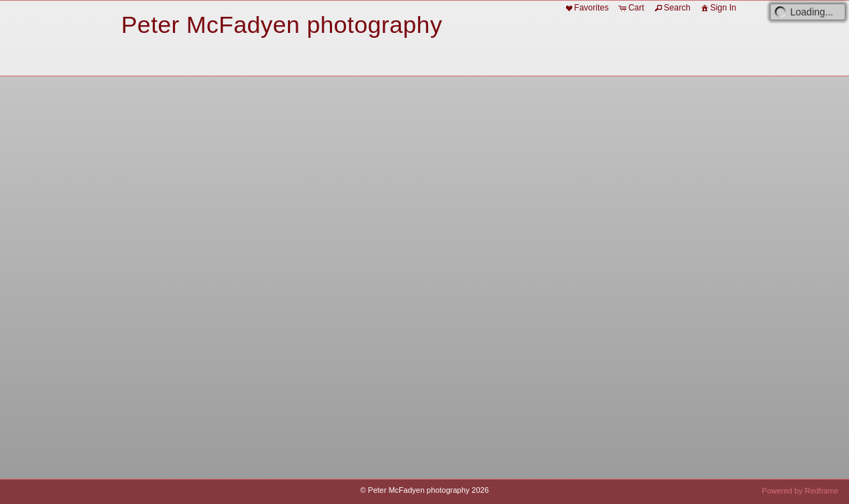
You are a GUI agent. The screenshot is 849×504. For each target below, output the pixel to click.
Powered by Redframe (800, 491)
